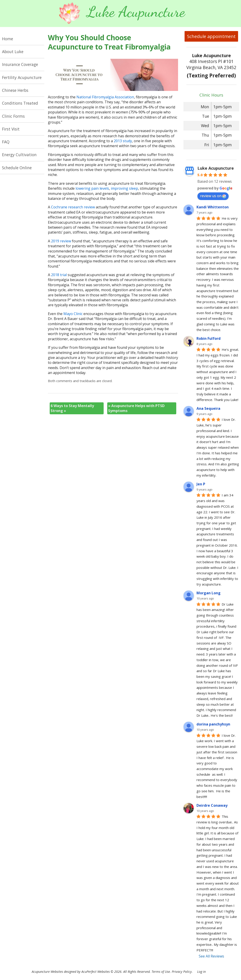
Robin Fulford (209, 338)
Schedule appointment (211, 36)
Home (8, 39)
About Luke (13, 52)
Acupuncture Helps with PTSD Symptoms (136, 408)
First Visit (11, 129)
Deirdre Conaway (212, 805)
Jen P (201, 484)
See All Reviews (211, 956)
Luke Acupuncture (216, 168)
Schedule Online (17, 168)
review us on (213, 196)
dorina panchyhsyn (213, 724)
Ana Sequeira (208, 408)
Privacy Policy (182, 972)
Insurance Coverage (20, 64)
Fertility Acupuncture (22, 77)
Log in (201, 972)
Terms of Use (161, 972)
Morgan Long (209, 593)
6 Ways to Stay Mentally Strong (72, 408)
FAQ (6, 142)
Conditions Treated (20, 103)
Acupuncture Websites (47, 972)
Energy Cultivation (19, 155)
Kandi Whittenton (213, 207)
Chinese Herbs (15, 90)
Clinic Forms (13, 116)
